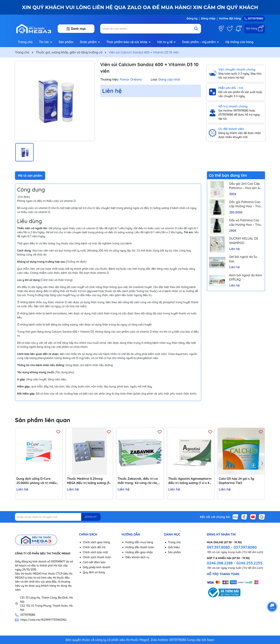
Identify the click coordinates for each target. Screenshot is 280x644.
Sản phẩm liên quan (43, 420)
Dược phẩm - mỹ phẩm (199, 42)
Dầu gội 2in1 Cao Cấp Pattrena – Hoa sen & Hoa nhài (245, 186)
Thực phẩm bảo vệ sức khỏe (127, 42)
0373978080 (254, 18)
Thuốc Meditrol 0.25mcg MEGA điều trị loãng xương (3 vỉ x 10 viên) (88, 481)
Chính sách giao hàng (96, 542)
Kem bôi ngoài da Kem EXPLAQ (246, 277)
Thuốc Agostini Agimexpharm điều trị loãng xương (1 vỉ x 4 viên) (190, 481)
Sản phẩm (66, 42)
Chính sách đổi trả (94, 547)
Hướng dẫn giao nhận (139, 552)
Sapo (211, 640)
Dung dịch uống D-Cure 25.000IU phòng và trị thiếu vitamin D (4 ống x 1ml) (36, 481)
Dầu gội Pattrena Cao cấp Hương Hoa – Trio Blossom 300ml (245, 204)
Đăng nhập (208, 18)
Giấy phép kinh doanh (97, 567)
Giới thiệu (174, 547)
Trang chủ (25, 42)
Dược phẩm (89, 42)
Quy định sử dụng (94, 572)
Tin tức (44, 42)
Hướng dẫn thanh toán (140, 547)
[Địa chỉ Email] (58, 517)
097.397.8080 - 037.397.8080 (232, 547)
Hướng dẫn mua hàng (139, 542)
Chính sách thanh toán (97, 557)
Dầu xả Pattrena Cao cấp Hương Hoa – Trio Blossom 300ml (245, 222)
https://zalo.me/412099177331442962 (43, 620)
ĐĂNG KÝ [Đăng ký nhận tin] (91, 517)
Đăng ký (192, 18)
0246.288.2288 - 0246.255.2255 (235, 563)
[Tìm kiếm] (196, 29)
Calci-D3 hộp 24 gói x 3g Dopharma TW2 (237, 481)
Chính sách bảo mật (95, 552)
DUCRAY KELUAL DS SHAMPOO (244, 241)
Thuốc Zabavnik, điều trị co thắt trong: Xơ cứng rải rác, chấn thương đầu (138, 481)
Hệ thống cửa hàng (239, 42)
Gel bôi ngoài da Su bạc (243, 259)
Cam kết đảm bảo (94, 562)
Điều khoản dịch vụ (137, 557)
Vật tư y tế (165, 42)
